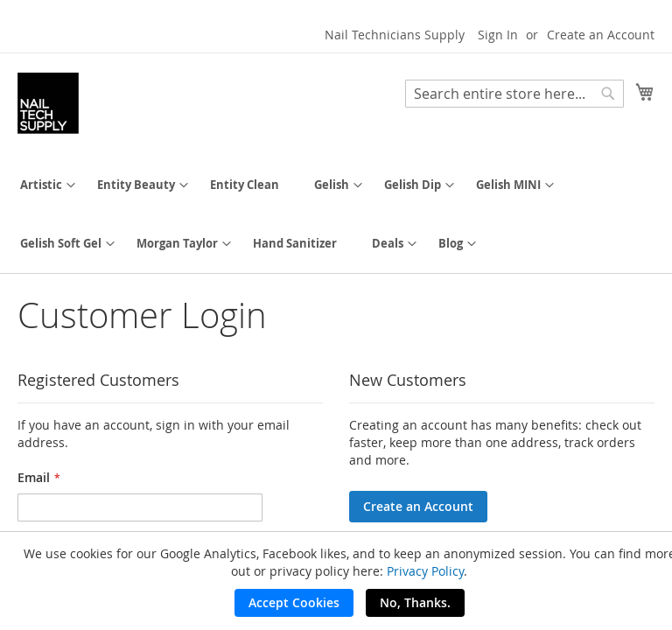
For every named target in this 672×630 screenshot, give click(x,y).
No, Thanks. (415, 602)
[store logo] (48, 103)
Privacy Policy (425, 571)
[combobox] (514, 94)
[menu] (336, 214)
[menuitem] (41, 185)
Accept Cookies (294, 602)
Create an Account (601, 35)
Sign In (498, 35)
